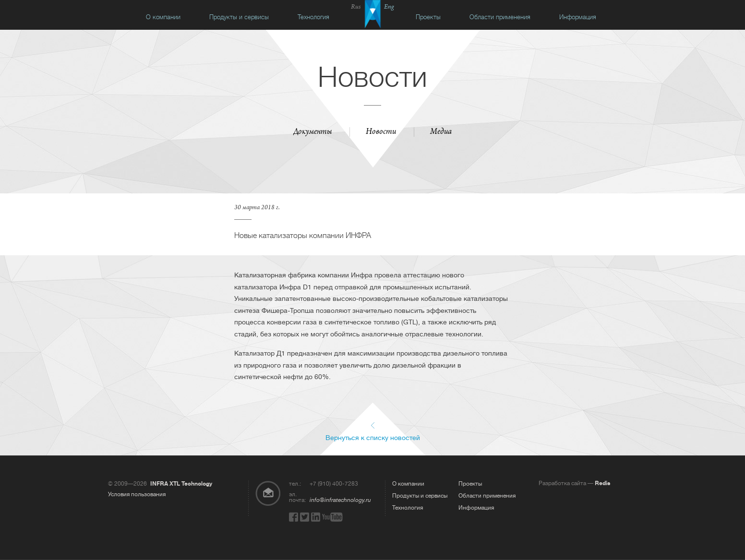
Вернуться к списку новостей (373, 437)
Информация (578, 17)
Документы (312, 132)
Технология (313, 17)
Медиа (441, 132)
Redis (602, 483)
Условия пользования (137, 494)
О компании (163, 17)
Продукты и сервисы (239, 17)
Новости (381, 132)
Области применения (500, 17)
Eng (389, 7)
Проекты (428, 17)
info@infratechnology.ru (340, 500)
